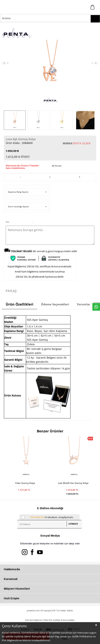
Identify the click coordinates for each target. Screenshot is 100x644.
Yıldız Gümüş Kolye (25, 483)
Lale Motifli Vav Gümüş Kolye (73, 483)
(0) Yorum (57, 166)
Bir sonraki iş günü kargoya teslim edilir (44, 251)
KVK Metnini (37, 517)
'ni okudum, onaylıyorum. (47, 517)
